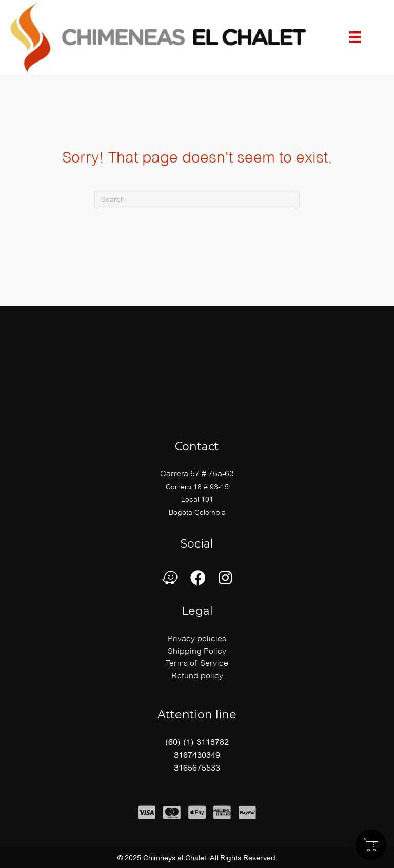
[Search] (197, 199)
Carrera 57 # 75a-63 (197, 473)
